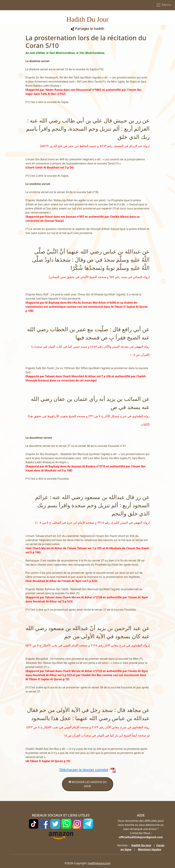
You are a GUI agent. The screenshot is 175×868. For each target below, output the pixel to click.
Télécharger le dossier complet (84, 770)
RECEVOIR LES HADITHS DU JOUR (87, 784)
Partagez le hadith (87, 29)
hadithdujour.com (99, 863)
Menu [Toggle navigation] (163, 5)
